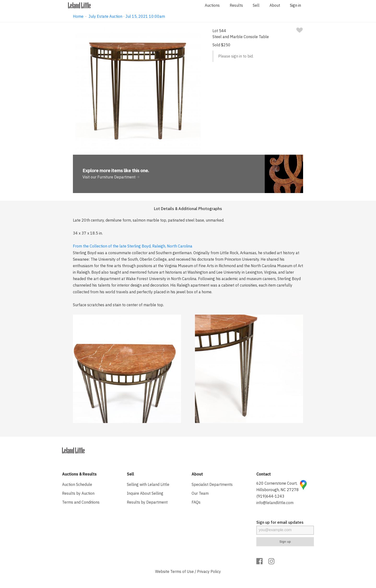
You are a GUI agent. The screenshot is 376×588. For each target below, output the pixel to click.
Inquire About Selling (145, 493)
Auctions (212, 5)
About (275, 5)
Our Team (200, 493)
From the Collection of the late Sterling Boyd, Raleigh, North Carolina (133, 246)
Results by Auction (78, 493)
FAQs (196, 502)
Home (78, 16)
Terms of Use (182, 571)
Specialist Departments (212, 484)
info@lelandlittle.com (275, 503)
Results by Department (147, 502)
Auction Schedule (77, 484)
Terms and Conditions (81, 502)
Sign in (295, 5)
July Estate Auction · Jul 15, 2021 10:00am (127, 16)
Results (236, 5)
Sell (256, 5)
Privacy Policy (209, 571)
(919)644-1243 (270, 496)
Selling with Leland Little (148, 484)
